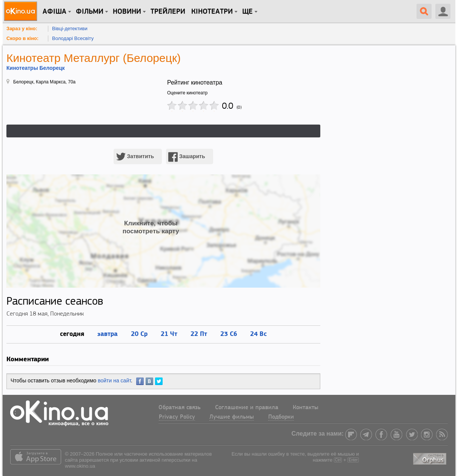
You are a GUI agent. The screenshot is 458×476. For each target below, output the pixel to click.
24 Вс (258, 334)
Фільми (90, 12)
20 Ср (139, 334)
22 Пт (199, 334)
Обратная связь (180, 408)
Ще (247, 12)
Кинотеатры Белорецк (36, 68)
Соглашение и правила (247, 408)
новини (127, 12)
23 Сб (229, 334)
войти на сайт (114, 380)
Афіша (55, 12)
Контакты (306, 408)
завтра (108, 334)
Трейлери (168, 12)
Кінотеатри (212, 12)
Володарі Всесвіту (73, 38)
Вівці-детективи (70, 28)
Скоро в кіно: (22, 38)
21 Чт (169, 334)
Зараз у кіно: (22, 28)
